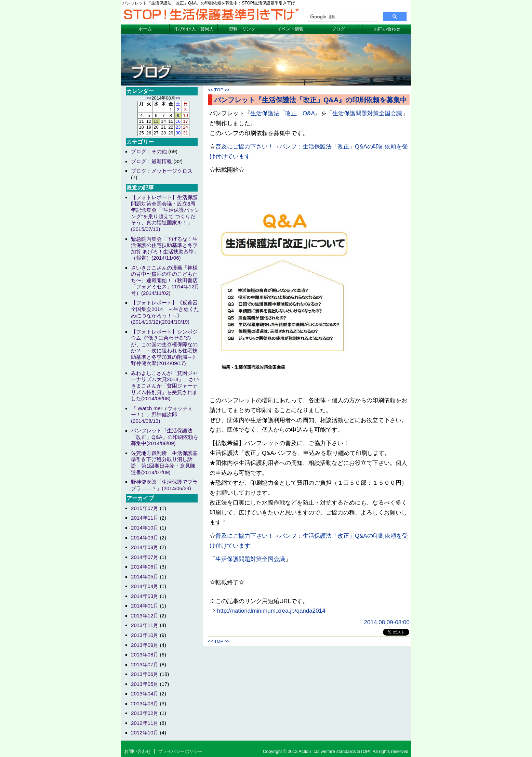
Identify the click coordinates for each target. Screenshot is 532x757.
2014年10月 (145, 528)
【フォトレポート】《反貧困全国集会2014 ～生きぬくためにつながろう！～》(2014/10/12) (165, 312)
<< (210, 90)
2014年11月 (145, 518)
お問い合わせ (387, 29)
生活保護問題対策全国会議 (367, 113)
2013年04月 (145, 694)
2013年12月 (145, 616)
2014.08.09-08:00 (387, 622)
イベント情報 (290, 29)
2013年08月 (145, 655)
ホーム (145, 29)
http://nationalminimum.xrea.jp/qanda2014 (271, 611)
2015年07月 (145, 508)
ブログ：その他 (149, 151)
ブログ (338, 29)
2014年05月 (145, 577)
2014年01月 (145, 606)
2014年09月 (145, 538)
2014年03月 (145, 596)
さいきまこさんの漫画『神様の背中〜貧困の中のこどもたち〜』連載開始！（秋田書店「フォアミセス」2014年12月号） (165, 280)
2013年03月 (145, 703)
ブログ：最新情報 (151, 161)
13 (156, 121)
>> (227, 90)
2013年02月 (145, 713)
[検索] (342, 17)
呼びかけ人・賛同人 (194, 29)
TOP (219, 90)
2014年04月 (145, 586)
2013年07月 (145, 664)
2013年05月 (145, 684)
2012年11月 (145, 723)
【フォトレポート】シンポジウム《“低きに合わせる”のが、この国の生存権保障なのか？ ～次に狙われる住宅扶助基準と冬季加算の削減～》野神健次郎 (164, 348)
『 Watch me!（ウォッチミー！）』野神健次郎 (162, 415)
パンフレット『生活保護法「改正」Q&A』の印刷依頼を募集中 (310, 100)
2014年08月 (145, 547)
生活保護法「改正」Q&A (283, 113)
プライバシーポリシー (180, 751)
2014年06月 (145, 567)
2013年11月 (145, 625)
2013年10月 (145, 635)
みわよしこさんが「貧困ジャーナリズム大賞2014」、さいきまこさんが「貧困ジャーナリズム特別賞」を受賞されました (165, 386)
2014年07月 (145, 557)
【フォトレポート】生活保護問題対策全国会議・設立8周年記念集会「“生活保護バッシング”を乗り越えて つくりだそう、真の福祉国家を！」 (165, 213)
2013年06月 (145, 674)
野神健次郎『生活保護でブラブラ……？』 (164, 485)
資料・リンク (242, 29)
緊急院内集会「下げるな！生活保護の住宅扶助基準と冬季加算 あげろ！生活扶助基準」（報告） (165, 249)
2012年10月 (145, 733)
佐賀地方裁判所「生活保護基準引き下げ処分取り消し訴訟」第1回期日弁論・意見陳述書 (164, 463)
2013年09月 (145, 645)
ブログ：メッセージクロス (162, 171)
